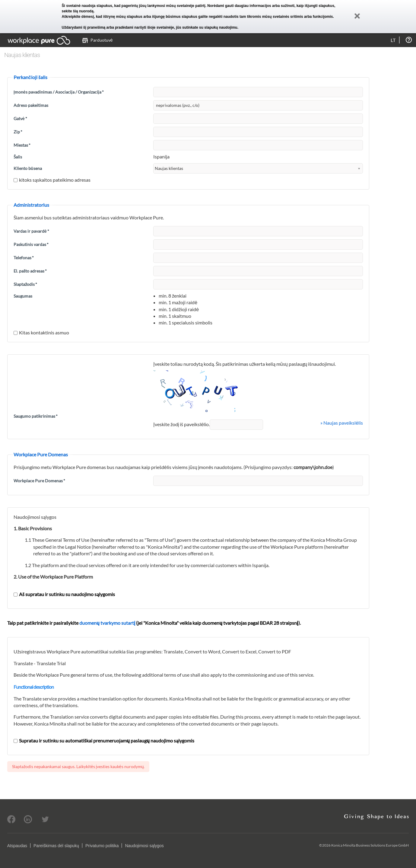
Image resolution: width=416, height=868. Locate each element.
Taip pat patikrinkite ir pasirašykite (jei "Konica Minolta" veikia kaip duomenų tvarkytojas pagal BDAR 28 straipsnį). (154, 623)
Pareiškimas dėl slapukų (56, 846)
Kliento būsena (28, 168)
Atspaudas (17, 846)
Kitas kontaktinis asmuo (41, 332)
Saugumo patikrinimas (36, 416)
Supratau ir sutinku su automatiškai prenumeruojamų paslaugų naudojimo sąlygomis (104, 740)
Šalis (18, 157)
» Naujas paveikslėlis (342, 423)
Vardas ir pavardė (31, 231)
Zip (18, 132)
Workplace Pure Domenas (39, 481)
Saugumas (23, 296)
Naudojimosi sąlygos (144, 846)
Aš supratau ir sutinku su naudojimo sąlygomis (64, 594)
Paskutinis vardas (31, 244)
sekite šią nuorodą (78, 11)
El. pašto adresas (30, 271)
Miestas (22, 145)
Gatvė (20, 118)
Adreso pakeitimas (31, 105)
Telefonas (24, 258)
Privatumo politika (102, 846)
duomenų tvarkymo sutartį (107, 623)
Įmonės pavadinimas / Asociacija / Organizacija (59, 92)
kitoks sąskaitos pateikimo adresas (52, 180)
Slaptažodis (25, 284)
